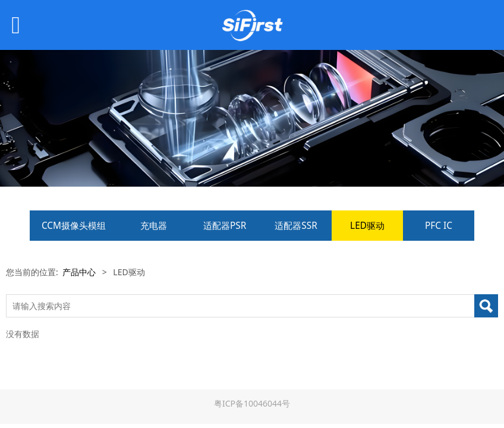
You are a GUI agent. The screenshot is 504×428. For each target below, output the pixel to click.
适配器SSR (296, 226)
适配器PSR (225, 226)
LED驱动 (367, 226)
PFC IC (439, 226)
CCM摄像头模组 (74, 226)
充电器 (154, 226)
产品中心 (79, 272)
